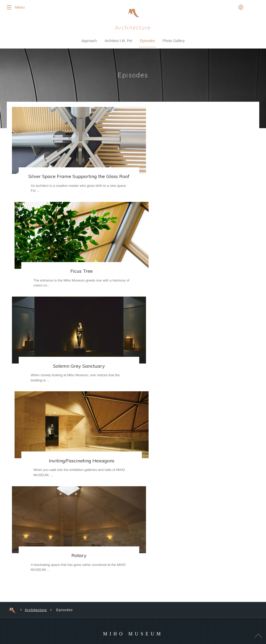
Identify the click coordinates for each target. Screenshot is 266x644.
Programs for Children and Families (72, 586)
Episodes (148, 42)
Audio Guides (118, 542)
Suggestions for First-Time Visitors (132, 508)
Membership (56, 528)
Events (52, 579)
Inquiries (114, 535)
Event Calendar (58, 572)
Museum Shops (119, 592)
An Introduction (58, 501)
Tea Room (116, 586)
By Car (175, 579)
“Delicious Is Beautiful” (124, 599)
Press (170, 596)
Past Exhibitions (181, 515)
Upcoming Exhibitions (185, 508)
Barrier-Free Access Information (131, 528)
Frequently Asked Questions (128, 515)
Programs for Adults (61, 592)
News (170, 588)
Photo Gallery (174, 42)
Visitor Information (121, 501)
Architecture (133, 29)
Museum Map (118, 522)
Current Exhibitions (183, 501)
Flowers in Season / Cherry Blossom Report (134, 550)
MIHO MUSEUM (133, 426)
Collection (54, 508)
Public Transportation (185, 572)
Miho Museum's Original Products (132, 572)
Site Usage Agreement (186, 604)
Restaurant (116, 579)
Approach (89, 42)
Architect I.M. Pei (118, 42)
